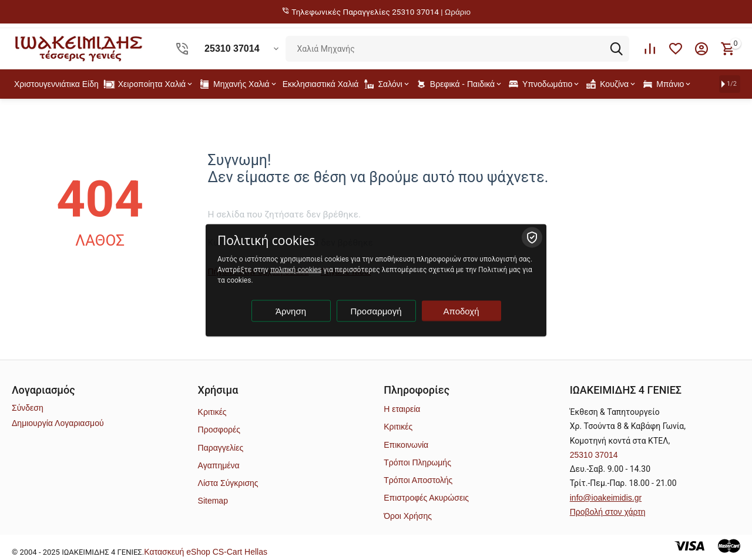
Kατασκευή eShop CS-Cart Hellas (206, 552)
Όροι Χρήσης (408, 516)
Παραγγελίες (221, 448)
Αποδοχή (461, 311)
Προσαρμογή (376, 311)
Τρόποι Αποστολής (418, 480)
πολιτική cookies (296, 269)
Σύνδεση (28, 408)
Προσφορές (219, 430)
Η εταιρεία (402, 409)
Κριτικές (212, 412)
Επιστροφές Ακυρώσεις (426, 498)
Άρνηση (291, 311)
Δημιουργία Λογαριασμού (58, 423)
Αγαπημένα (219, 465)
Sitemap (213, 501)
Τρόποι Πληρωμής (417, 462)
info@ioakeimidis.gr (606, 498)
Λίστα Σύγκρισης (228, 483)
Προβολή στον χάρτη (608, 512)
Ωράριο (458, 12)
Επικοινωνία (406, 445)
